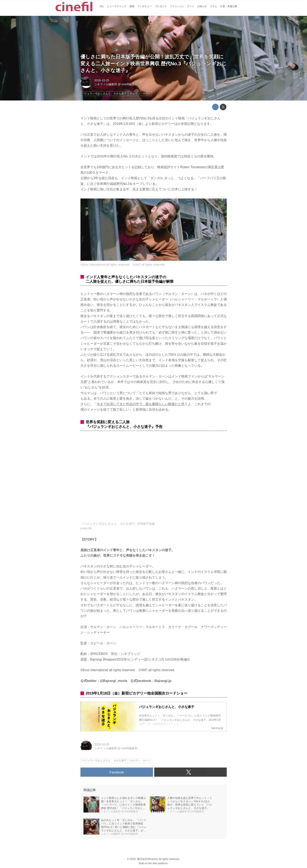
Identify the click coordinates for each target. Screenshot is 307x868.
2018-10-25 (102, 80)
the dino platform (158, 863)
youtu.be (86, 528)
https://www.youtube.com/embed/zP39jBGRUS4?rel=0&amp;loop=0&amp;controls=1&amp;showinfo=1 (154, 479)
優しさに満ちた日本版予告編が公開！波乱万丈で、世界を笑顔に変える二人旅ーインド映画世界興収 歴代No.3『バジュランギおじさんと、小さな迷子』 (154, 63)
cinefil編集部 (130, 84)
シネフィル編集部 (106, 84)
